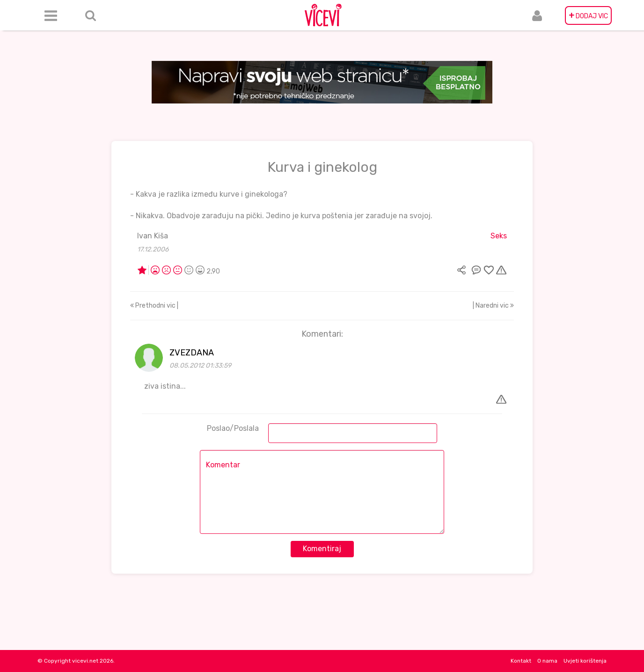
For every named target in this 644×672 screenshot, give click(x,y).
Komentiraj (322, 549)
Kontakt (521, 661)
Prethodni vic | (154, 306)
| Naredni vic (493, 306)
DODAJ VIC (588, 15)
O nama (547, 661)
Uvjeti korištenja (585, 661)
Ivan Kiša (153, 236)
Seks (499, 236)
